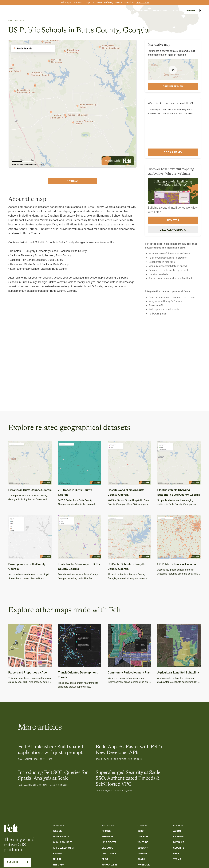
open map (72, 181)
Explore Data (16, 20)
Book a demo (173, 152)
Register (173, 220)
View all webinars (173, 230)
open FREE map (173, 86)
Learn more (142, 2)
